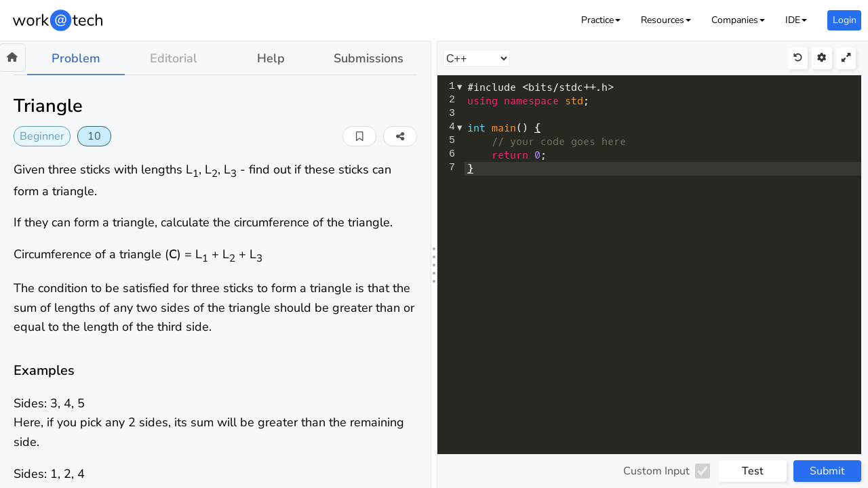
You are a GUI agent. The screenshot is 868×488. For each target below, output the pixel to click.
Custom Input (656, 471)
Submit (827, 471)
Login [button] (845, 20)
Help (271, 58)
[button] (601, 20)
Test (753, 471)
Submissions (369, 58)
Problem (76, 58)
